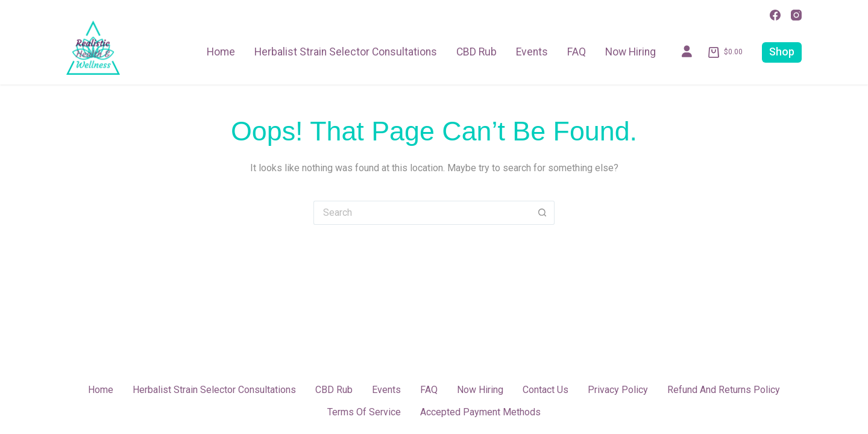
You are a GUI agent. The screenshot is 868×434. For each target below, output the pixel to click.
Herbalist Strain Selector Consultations (346, 52)
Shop (782, 52)
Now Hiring (631, 52)
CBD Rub (476, 52)
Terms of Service (364, 412)
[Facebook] (775, 15)
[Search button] (542, 213)
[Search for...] (422, 213)
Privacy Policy (618, 390)
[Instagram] (796, 15)
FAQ (577, 52)
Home (221, 52)
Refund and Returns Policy (724, 390)
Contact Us (546, 390)
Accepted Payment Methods (480, 412)
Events (532, 52)
